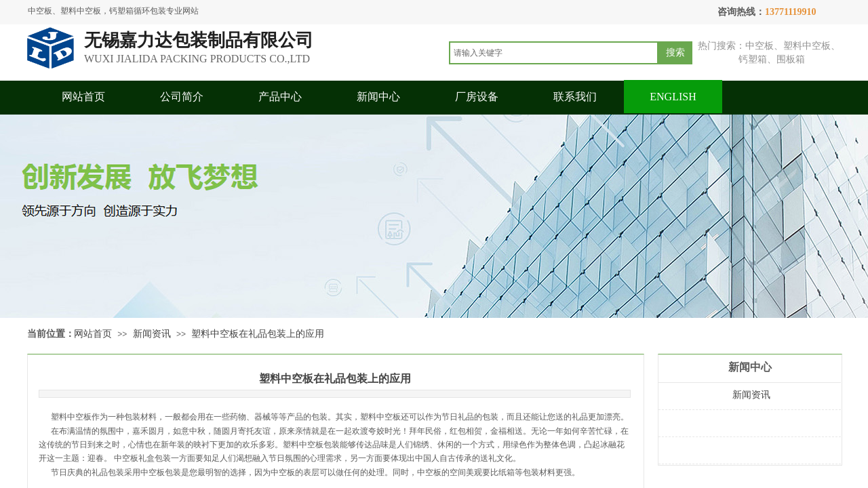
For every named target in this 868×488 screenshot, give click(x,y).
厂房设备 (477, 97)
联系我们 (575, 97)
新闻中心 (378, 97)
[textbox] (554, 53)
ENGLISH (673, 97)
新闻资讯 (152, 334)
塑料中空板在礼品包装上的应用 (258, 334)
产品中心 (280, 97)
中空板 (283, 472)
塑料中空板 (71, 417)
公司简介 (182, 97)
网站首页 (83, 97)
